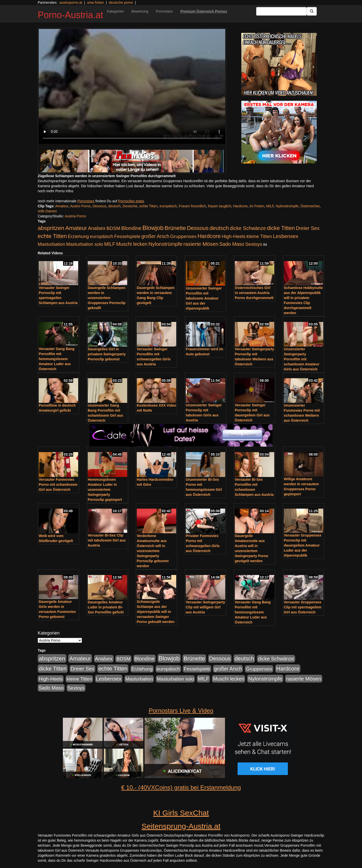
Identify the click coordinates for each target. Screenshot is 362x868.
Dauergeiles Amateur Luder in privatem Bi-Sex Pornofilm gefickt (106, 607)
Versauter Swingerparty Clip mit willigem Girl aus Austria (205, 607)
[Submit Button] (312, 11)
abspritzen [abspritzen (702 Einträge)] (51, 228)
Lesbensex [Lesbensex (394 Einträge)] (286, 236)
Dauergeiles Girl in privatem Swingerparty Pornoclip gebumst (107, 354)
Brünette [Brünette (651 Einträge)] (175, 228)
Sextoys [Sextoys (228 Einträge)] (254, 244)
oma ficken (96, 3)
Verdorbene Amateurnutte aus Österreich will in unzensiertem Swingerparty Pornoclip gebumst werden (153, 551)
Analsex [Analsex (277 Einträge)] (97, 228)
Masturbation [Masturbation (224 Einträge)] (51, 244)
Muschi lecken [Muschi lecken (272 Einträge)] (132, 244)
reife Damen (47, 211)
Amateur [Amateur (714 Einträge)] (76, 228)
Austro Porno (80, 206)
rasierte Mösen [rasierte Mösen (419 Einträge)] (201, 244)
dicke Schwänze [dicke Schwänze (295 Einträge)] (248, 228)
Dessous (99, 206)
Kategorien (115, 11)
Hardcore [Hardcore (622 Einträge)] (209, 236)
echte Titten (148, 206)
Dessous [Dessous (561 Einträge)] (198, 228)
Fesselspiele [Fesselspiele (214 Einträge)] (127, 236)
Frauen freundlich (192, 206)
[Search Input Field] (281, 11)
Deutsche (130, 206)
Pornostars (164, 11)
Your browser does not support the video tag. (132, 86)
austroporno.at (71, 3)
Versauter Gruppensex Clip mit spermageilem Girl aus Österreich (303, 607)
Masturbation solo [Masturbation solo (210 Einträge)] (85, 244)
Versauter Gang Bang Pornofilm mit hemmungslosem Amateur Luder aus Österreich (57, 359)
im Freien (257, 206)
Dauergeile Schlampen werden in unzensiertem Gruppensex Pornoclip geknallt (107, 298)
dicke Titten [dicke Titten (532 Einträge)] (281, 228)
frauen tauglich (220, 206)
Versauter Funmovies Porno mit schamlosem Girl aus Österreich (58, 485)
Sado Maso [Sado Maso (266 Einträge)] (232, 244)
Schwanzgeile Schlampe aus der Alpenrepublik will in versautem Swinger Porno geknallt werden (156, 612)
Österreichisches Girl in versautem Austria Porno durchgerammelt (254, 293)
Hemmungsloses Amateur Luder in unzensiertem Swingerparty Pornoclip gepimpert (105, 490)
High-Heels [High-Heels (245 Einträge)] (234, 236)
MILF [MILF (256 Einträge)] (110, 244)
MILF (270, 206)
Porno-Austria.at (70, 15)
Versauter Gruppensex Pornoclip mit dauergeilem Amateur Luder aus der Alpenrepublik (303, 545)
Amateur (62, 206)
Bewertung (140, 11)
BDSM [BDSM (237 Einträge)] (113, 228)
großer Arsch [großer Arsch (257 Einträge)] (155, 236)
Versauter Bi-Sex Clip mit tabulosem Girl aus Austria (107, 540)
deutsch (115, 206)
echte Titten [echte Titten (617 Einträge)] (52, 236)
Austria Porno (75, 216)
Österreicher (310, 206)
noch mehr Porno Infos (56, 191)
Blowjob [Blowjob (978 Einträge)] (153, 228)
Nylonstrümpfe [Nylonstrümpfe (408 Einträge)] (165, 244)
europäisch (168, 206)
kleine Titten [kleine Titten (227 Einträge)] (259, 236)
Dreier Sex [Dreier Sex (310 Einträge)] (308, 228)
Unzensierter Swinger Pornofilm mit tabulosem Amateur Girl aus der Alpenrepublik (204, 298)
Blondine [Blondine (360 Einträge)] (131, 228)
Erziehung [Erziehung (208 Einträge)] (78, 236)
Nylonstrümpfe (287, 206)
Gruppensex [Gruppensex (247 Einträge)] (183, 236)
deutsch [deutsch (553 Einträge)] (219, 228)
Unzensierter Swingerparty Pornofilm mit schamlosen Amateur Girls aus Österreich (302, 359)
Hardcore (240, 206)
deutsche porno (121, 3)
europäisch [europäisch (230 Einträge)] (102, 236)
